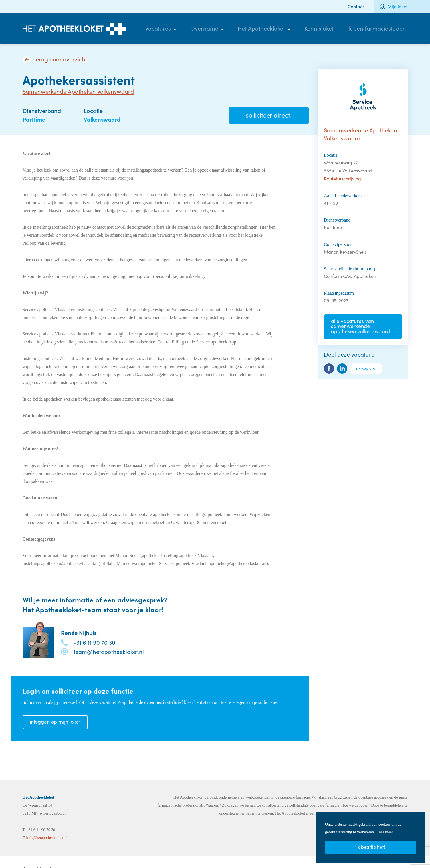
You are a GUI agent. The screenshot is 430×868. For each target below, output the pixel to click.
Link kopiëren (366, 368)
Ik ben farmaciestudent (377, 28)
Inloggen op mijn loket (55, 722)
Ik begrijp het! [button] (371, 847)
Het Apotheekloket (261, 28)
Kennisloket (319, 28)
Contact (356, 6)
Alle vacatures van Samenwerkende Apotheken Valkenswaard (361, 326)
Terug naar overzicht (60, 59)
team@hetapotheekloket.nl (109, 651)
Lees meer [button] (385, 832)
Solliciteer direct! (269, 115)
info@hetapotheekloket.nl (47, 838)
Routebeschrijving (342, 179)
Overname (204, 28)
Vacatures (158, 28)
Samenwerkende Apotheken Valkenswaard (78, 91)
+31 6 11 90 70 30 (94, 642)
